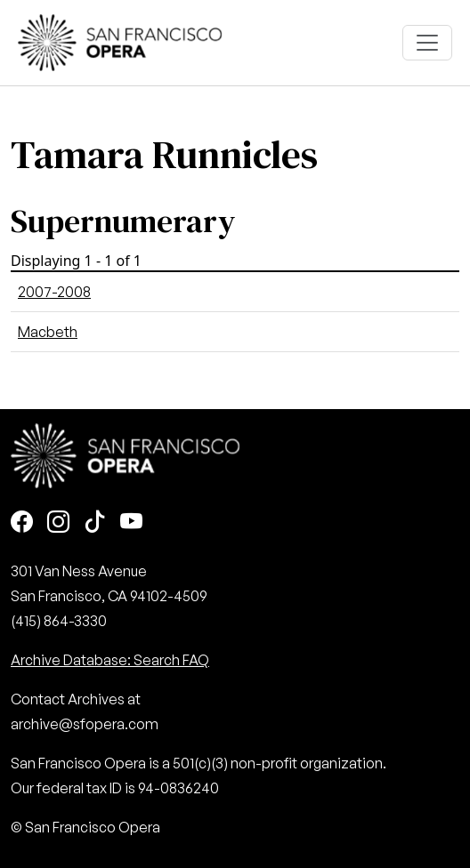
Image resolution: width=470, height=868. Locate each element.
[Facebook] (22, 523)
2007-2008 (54, 292)
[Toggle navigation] (427, 43)
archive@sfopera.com (85, 724)
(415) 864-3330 (59, 621)
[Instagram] (58, 523)
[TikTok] (95, 523)
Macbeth (48, 332)
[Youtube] (131, 523)
